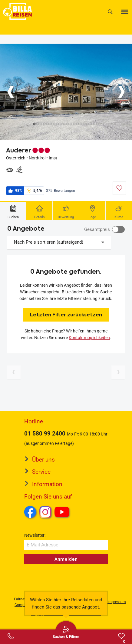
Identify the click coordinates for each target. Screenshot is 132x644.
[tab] (13, 210)
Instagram (45, 512)
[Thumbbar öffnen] (66, 632)
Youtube (63, 513)
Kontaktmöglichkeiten (89, 338)
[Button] (11, 92)
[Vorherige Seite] (14, 372)
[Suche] (110, 12)
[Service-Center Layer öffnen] (11, 636)
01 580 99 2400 (45, 434)
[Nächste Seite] (118, 372)
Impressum (117, 602)
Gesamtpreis (97, 229)
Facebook (30, 512)
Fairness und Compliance (25, 602)
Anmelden (66, 559)
